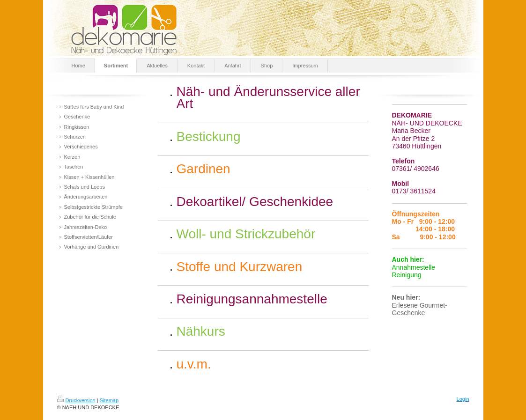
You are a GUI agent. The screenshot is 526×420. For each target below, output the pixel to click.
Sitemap (109, 400)
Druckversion (76, 400)
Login (463, 399)
